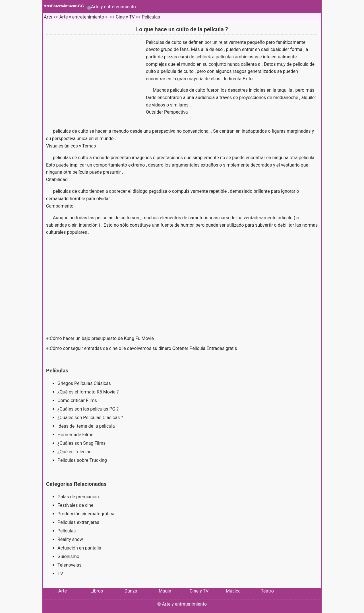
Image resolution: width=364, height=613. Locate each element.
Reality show (70, 539)
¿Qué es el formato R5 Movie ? (89, 392)
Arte (63, 591)
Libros (97, 591)
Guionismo (68, 556)
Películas (151, 17)
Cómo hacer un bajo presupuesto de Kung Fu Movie (102, 338)
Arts (48, 17)
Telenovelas (69, 565)
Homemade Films (76, 435)
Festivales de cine (76, 505)
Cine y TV (125, 17)
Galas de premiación (78, 497)
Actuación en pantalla (79, 548)
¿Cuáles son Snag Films (82, 443)
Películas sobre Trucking (83, 460)
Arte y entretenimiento (113, 7)
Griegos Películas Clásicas (85, 383)
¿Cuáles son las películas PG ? (89, 409)
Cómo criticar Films (78, 400)
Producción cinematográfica (86, 514)
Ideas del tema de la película (87, 426)
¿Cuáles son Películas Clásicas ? (91, 418)
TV (60, 574)
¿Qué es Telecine (75, 452)
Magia (165, 591)
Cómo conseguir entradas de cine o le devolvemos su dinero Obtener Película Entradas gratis (144, 348)
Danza (131, 591)
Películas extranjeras (78, 522)
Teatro (267, 591)
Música (233, 591)
